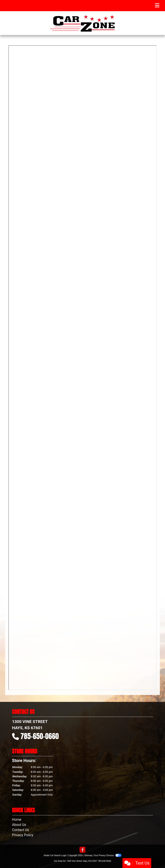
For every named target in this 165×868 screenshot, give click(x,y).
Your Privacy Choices (108, 855)
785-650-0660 (40, 736)
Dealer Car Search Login (55, 855)
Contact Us (21, 830)
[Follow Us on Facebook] (82, 850)
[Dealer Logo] (82, 23)
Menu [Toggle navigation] (149, 6)
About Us (19, 825)
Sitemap (88, 855)
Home (17, 820)
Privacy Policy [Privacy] (23, 835)
